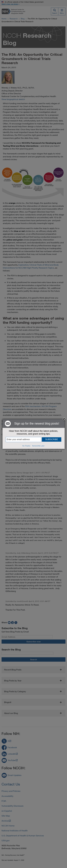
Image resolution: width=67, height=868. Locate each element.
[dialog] (34, 434)
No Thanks (26, 446)
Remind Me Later (38, 446)
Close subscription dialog (64, 420)
